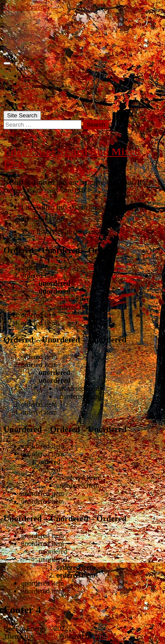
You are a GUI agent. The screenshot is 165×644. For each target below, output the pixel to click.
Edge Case (18, 133)
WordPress (109, 636)
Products (33, 100)
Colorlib (45, 636)
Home (30, 76)
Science (32, 92)
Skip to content (25, 7)
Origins (32, 84)
